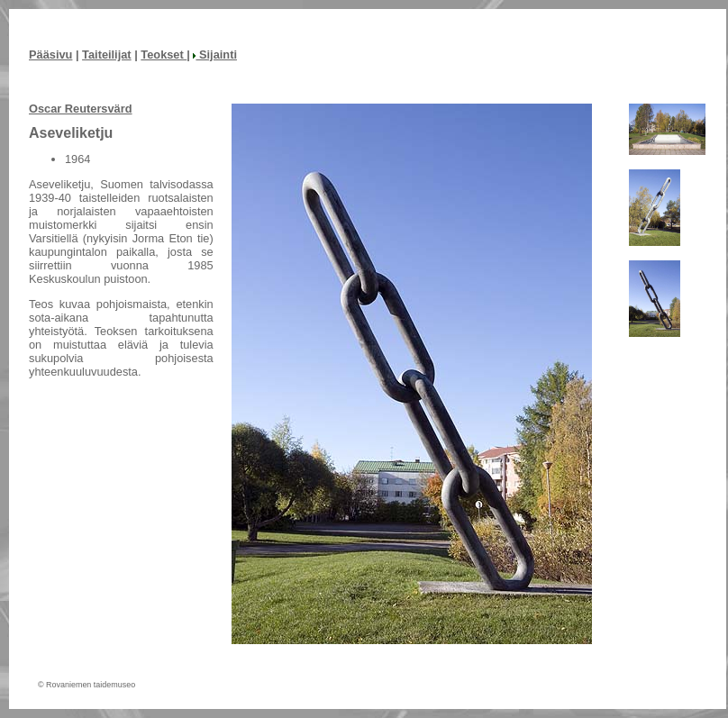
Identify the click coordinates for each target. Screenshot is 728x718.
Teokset (164, 55)
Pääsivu (50, 55)
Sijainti (215, 55)
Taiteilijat (107, 55)
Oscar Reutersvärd (81, 109)
